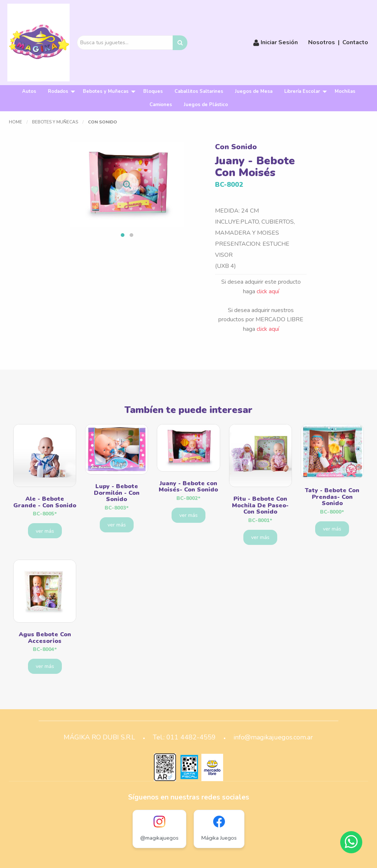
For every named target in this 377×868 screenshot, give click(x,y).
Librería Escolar (302, 91)
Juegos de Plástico (206, 105)
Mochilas (345, 91)
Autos (29, 91)
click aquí (268, 291)
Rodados (58, 91)
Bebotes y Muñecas (106, 91)
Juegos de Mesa (254, 91)
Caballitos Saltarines (199, 91)
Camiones (161, 105)
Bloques (153, 91)
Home (15, 122)
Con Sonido (103, 122)
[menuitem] (29, 92)
